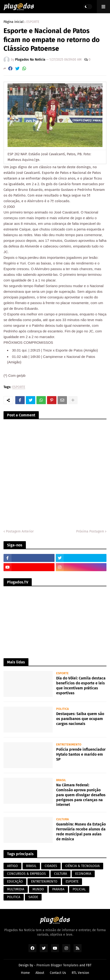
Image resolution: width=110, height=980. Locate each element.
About (40, 973)
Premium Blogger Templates (57, 965)
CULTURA (61, 874)
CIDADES (51, 866)
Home (25, 973)
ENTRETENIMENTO (44, 882)
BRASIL (31, 866)
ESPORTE (33, 22)
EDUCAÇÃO (15, 882)
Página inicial (14, 22)
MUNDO (38, 889)
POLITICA (14, 897)
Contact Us (58, 973)
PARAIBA (58, 889)
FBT (89, 965)
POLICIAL (79, 889)
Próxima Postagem (90, 531)
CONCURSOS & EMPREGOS (26, 874)
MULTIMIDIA (16, 889)
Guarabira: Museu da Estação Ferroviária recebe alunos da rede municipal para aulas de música (81, 831)
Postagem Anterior (20, 531)
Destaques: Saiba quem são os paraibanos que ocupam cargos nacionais (80, 719)
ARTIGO (12, 866)
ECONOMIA (83, 874)
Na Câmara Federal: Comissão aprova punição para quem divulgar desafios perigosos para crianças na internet (81, 795)
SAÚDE (33, 897)
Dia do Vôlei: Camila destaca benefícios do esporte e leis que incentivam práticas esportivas (81, 685)
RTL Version (80, 973)
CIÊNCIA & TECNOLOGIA (82, 866)
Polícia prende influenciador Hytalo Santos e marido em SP (81, 754)
